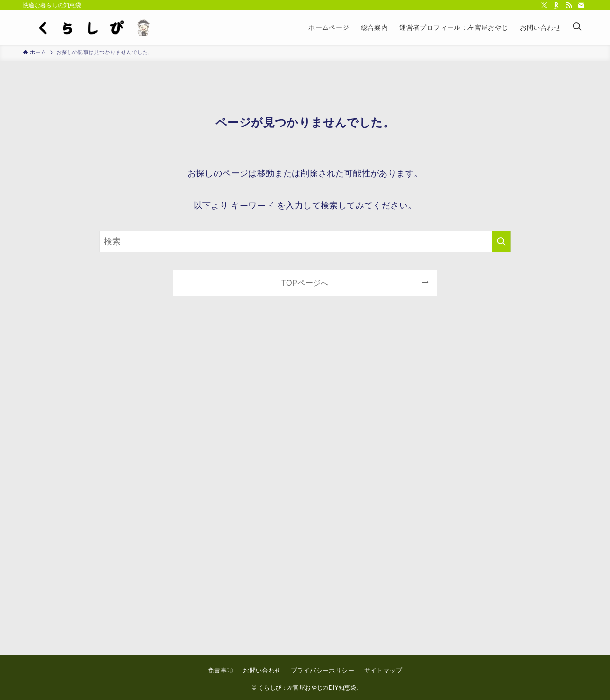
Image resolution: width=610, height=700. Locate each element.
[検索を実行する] (501, 242)
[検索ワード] (305, 242)
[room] (556, 5)
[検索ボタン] (577, 27)
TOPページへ (305, 283)
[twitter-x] (544, 5)
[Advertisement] (305, 483)
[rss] (569, 5)
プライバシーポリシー (323, 670)
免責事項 (221, 670)
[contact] (581, 5)
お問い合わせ (262, 670)
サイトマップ (383, 670)
